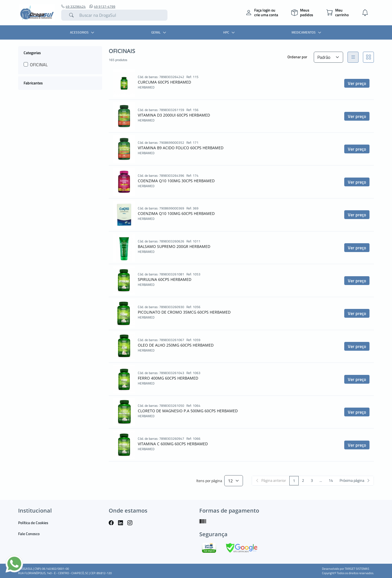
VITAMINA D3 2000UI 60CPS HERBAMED (174, 115)
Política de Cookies (33, 523)
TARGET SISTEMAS (357, 569)
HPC (230, 32)
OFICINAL (39, 65)
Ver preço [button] (357, 83)
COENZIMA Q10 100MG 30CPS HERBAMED (176, 181)
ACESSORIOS (83, 32)
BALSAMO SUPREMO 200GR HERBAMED (174, 246)
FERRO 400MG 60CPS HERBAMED (168, 378)
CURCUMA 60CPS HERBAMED (164, 82)
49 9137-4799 (102, 7)
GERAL (159, 32)
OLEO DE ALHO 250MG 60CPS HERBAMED (176, 345)
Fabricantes (33, 83)
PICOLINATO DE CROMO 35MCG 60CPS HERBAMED (184, 312)
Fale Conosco (29, 534)
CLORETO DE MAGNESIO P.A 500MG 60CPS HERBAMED (188, 411)
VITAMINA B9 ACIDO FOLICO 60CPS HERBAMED (181, 148)
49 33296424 (73, 7)
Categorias (32, 52)
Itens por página (209, 481)
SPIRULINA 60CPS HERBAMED (165, 279)
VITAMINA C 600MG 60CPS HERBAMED (173, 444)
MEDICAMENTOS (307, 32)
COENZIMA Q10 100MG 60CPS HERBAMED (176, 213)
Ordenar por (297, 57)
